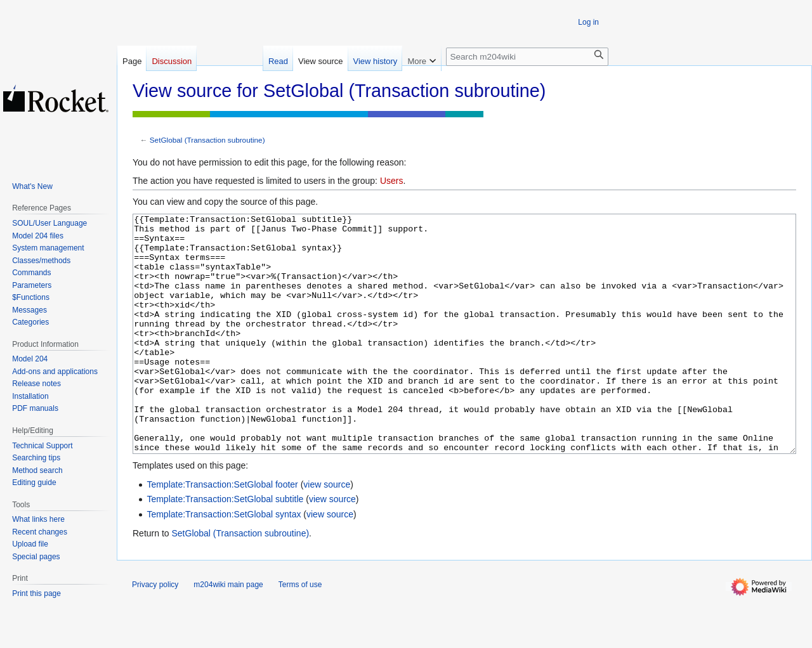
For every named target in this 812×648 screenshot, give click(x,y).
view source (327, 532)
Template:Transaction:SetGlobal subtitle (225, 547)
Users (392, 181)
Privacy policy (155, 632)
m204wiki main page (228, 632)
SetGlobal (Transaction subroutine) (207, 140)
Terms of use (300, 632)
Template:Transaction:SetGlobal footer (222, 532)
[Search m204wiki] (527, 57)
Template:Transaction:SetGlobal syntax (224, 562)
